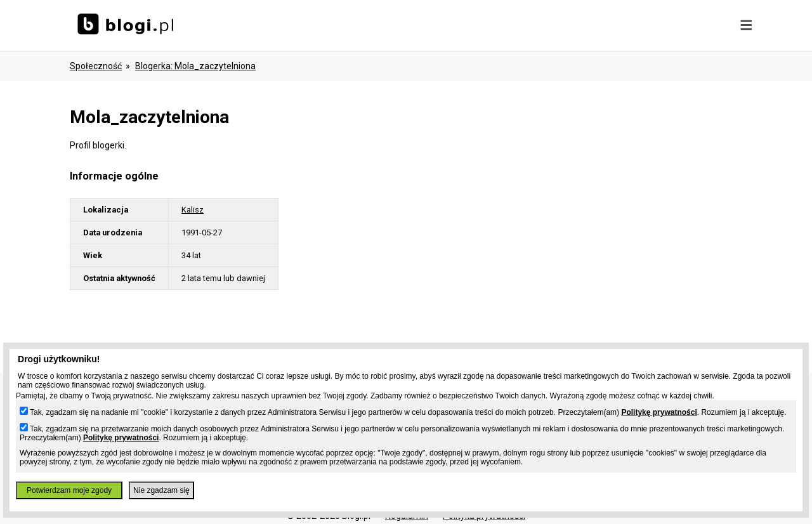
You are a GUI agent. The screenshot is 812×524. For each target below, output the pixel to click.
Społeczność (96, 66)
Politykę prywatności (659, 412)
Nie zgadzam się (161, 490)
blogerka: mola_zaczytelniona (195, 66)
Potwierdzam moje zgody (69, 490)
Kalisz (193, 210)
